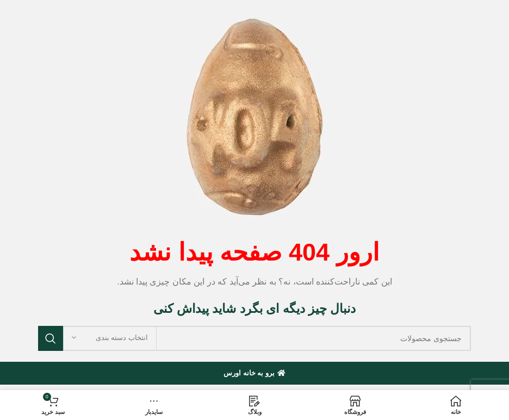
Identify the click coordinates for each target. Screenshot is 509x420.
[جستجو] (254, 338)
